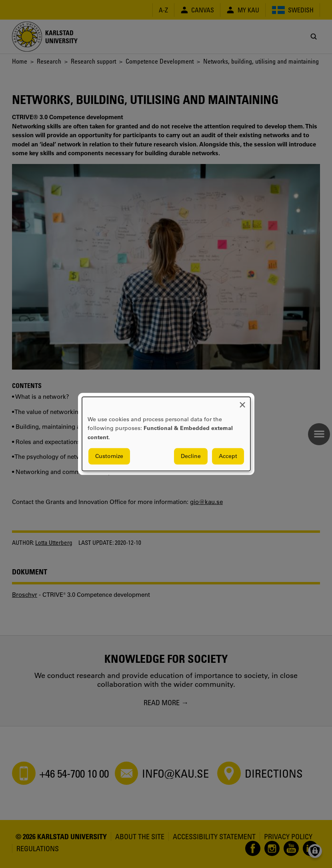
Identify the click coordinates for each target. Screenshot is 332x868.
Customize (109, 456)
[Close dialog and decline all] (242, 402)
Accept (228, 456)
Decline (191, 456)
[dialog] (166, 434)
